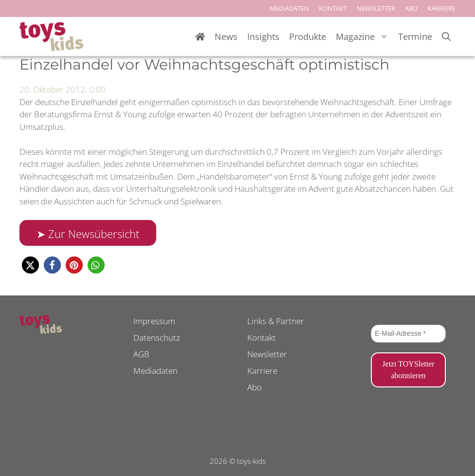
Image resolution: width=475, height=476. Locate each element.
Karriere (262, 371)
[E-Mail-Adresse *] (408, 334)
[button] (30, 265)
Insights (263, 37)
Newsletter (267, 354)
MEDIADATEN (289, 8)
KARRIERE (441, 8)
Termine (415, 37)
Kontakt (262, 338)
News (226, 37)
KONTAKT (333, 8)
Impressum (154, 321)
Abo (255, 387)
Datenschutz (157, 338)
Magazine (365, 37)
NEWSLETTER (376, 8)
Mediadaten (155, 371)
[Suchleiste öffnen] (446, 37)
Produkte (308, 37)
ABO (411, 8)
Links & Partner (276, 321)
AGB (141, 354)
